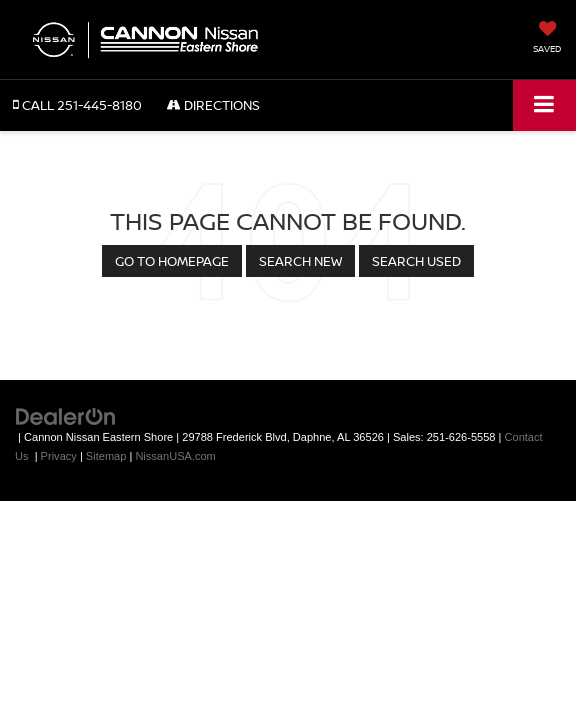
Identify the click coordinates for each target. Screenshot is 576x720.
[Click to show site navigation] (544, 105)
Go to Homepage (172, 261)
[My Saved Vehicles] (547, 39)
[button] (77, 105)
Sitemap (106, 456)
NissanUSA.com (175, 456)
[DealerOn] (66, 416)
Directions (213, 105)
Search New (300, 261)
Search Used (416, 261)
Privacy (59, 456)
